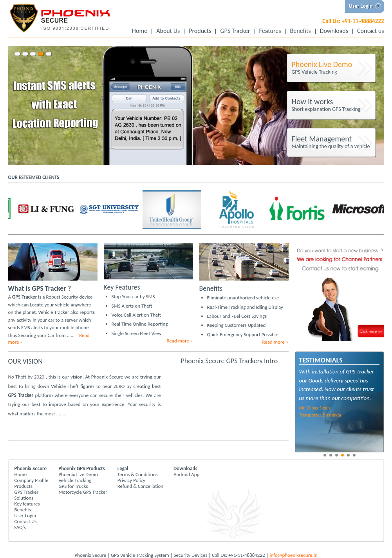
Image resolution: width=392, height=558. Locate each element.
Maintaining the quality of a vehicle (332, 142)
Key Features (122, 287)
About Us (168, 31)
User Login (25, 515)
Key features (27, 504)
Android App (186, 474)
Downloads (334, 31)
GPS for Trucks (73, 486)
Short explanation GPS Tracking (332, 105)
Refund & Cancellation (140, 486)
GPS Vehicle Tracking (332, 67)
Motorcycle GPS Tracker (83, 492)
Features (270, 31)
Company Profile (32, 480)
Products (200, 31)
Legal (123, 468)
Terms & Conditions (138, 474)
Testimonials (321, 360)
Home (140, 31)
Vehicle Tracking (75, 480)
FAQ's (20, 527)
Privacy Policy (131, 480)
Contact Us (26, 521)
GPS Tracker (235, 31)
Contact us (370, 31)
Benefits (301, 31)
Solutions (24, 498)
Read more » (180, 341)
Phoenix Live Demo (78, 474)
